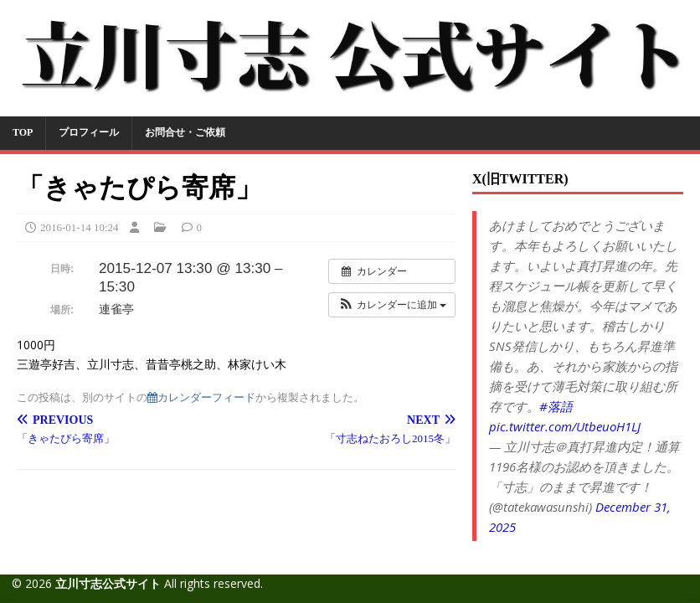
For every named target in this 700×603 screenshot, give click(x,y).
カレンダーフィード (201, 397)
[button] (392, 305)
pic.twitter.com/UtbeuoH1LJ (565, 426)
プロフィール (89, 132)
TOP (23, 132)
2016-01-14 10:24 (80, 227)
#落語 (556, 406)
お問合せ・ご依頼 (185, 132)
